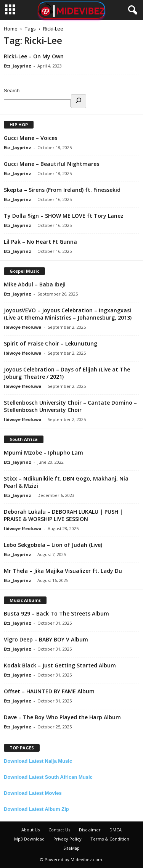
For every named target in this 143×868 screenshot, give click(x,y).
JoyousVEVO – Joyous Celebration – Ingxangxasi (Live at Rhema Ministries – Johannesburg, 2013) (68, 314)
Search (12, 91)
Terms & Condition (110, 839)
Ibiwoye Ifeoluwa (23, 327)
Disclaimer (90, 830)
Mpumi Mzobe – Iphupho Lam (43, 452)
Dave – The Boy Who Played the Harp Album (62, 717)
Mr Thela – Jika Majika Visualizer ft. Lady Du (63, 571)
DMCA (116, 830)
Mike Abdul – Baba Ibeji (35, 284)
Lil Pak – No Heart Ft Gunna (40, 242)
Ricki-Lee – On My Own (34, 56)
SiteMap (71, 848)
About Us (31, 830)
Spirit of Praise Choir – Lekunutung (51, 343)
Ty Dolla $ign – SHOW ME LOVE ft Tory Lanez (64, 216)
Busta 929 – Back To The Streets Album (56, 613)
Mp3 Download (29, 839)
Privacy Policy (67, 839)
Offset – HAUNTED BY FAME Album (49, 691)
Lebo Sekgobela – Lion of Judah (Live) (53, 545)
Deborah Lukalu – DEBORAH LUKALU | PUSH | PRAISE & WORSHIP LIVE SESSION (63, 515)
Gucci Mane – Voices (31, 138)
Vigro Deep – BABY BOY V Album (46, 639)
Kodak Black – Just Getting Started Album (60, 665)
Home (11, 29)
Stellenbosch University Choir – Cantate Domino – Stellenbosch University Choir (70, 406)
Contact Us (59, 830)
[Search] (79, 101)
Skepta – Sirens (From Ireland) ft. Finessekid (62, 190)
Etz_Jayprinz (18, 66)
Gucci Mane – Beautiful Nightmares (51, 164)
